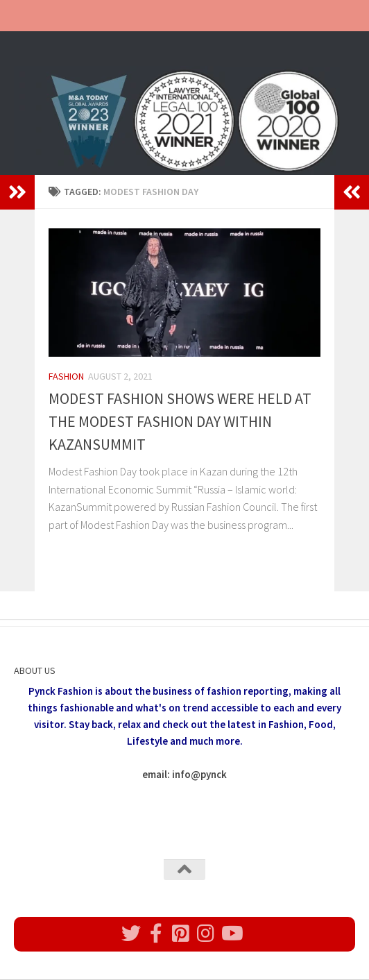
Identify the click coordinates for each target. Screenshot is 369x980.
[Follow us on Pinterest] (181, 933)
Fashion (66, 376)
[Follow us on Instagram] (206, 933)
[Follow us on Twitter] (131, 933)
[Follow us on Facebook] (156, 933)
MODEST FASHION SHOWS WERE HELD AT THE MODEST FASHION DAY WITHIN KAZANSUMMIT (180, 421)
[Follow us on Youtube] (231, 933)
